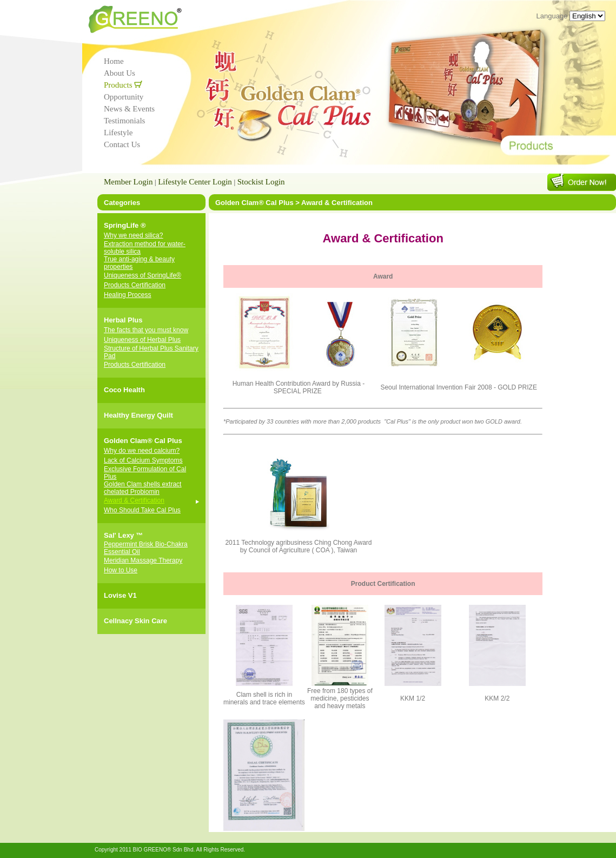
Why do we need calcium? (142, 451)
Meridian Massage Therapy (143, 560)
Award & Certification (134, 500)
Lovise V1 (120, 595)
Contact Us (122, 144)
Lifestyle (118, 133)
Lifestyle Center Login (195, 182)
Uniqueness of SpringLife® (143, 275)
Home (114, 61)
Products (123, 85)
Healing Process (127, 295)
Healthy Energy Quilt (138, 415)
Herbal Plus (123, 320)
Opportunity (124, 97)
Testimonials (124, 121)
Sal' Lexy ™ (123, 535)
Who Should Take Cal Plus (142, 510)
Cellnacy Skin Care (135, 621)
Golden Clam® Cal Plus (143, 441)
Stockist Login (261, 182)
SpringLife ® (125, 225)
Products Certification (135, 285)
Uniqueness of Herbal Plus (142, 340)
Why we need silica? (133, 235)
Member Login (128, 182)
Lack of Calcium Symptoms (143, 460)
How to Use (121, 570)
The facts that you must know (146, 330)
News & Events (129, 109)
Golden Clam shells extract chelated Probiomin (143, 488)
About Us (120, 73)
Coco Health (124, 390)
